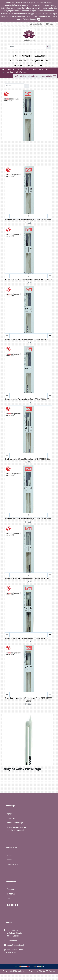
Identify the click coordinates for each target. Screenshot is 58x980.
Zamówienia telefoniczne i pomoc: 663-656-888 (35, 76)
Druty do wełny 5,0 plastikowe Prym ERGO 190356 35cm (28, 399)
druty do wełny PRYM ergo (16, 72)
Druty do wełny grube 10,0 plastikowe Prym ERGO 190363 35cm (28, 700)
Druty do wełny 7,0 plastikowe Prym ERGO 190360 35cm (28, 519)
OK (39, 19)
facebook (11, 889)
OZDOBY (31, 66)
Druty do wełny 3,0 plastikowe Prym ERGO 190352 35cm (28, 220)
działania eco (12, 864)
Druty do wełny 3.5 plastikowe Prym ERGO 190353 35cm (28, 280)
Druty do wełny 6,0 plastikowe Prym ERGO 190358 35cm (28, 459)
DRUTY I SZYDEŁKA (18, 61)
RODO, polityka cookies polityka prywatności (16, 829)
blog (9, 898)
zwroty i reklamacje (15, 823)
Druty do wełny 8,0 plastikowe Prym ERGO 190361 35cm (28, 579)
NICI (14, 56)
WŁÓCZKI (26, 56)
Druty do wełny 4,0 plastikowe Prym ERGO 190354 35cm (28, 339)
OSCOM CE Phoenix (47, 971)
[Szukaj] (27, 47)
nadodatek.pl (23, 971)
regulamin (11, 818)
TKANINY (18, 66)
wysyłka (10, 814)
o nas (9, 855)
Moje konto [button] (36, 24)
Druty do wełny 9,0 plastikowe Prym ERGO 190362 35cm (28, 638)
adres (9, 860)
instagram (11, 894)
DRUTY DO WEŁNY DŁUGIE (37, 69)
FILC (42, 66)
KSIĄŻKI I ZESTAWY (40, 61)
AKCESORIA (40, 56)
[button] (50, 24)
